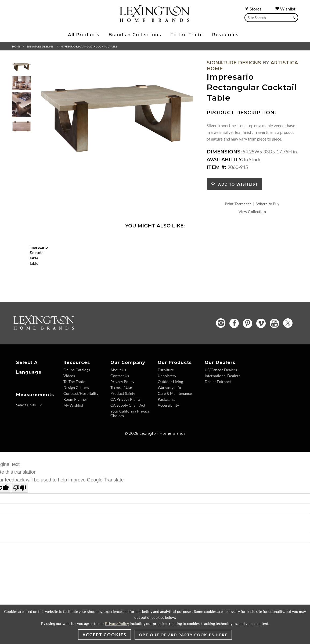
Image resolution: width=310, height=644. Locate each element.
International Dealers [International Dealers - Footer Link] (222, 406)
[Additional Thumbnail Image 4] (21, 126)
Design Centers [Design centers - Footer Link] (76, 418)
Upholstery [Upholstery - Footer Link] (167, 406)
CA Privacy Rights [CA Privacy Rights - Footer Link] (125, 430)
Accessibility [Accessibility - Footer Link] (168, 436)
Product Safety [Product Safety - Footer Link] (123, 424)
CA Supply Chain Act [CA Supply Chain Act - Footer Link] (128, 436)
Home (16, 46)
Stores (253, 9)
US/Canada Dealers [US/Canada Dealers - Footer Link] (221, 401)
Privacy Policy (117, 623)
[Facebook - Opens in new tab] (234, 354)
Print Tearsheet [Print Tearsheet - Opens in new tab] (238, 204)
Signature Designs (40, 46)
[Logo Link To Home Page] (154, 20)
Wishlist (285, 9)
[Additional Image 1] (117, 119)
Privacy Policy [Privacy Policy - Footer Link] (122, 412)
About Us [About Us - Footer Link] (118, 401)
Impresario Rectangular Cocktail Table (88, 46)
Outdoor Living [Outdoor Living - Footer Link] (170, 412)
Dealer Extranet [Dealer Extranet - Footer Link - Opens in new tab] (218, 412)
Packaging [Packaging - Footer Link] (166, 430)
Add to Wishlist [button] (237, 184)
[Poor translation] (20, 519)
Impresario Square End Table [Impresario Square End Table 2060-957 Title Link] (64, 294)
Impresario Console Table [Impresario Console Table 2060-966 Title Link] (145, 294)
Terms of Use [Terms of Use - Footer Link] (121, 418)
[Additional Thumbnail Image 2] (21, 83)
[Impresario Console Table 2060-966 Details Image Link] (145, 287)
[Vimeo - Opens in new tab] (261, 354)
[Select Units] (29, 436)
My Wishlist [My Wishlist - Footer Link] (73, 436)
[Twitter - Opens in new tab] (288, 354)
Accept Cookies (104, 634)
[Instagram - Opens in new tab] (221, 354)
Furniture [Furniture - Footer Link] (166, 401)
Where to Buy (268, 204)
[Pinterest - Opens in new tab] (248, 354)
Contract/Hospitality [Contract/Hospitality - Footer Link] (81, 424)
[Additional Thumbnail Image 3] (21, 105)
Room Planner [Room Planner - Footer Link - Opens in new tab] (75, 430)
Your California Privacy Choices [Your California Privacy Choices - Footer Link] (130, 444)
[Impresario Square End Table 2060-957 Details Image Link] (64, 287)
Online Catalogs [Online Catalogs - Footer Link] (77, 401)
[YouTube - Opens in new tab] (274, 354)
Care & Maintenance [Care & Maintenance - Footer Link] (175, 424)
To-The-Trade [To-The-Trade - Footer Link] (74, 412)
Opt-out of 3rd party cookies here (183, 635)
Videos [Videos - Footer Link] (69, 406)
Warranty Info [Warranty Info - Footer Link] (169, 418)
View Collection (252, 211)
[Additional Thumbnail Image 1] (21, 67)
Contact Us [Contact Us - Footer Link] (120, 406)
